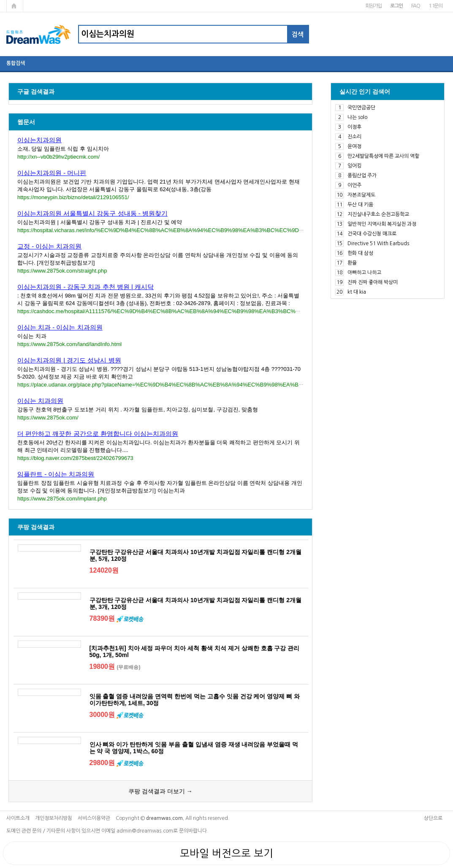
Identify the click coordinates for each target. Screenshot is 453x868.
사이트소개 (18, 818)
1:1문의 (435, 6)
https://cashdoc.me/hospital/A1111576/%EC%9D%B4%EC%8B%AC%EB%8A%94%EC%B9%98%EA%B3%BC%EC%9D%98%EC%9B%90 (189, 311)
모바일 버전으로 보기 (226, 853)
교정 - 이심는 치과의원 (50, 246)
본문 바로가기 (0, 0)
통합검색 (16, 63)
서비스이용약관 (94, 818)
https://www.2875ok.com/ (48, 418)
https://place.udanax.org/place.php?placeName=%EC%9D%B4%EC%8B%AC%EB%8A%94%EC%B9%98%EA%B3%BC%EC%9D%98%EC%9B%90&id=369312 (216, 385)
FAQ (416, 6)
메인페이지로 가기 (15, 6)
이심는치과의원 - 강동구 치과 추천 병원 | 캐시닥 (85, 287)
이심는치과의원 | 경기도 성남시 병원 (69, 360)
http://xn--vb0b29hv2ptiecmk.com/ (58, 157)
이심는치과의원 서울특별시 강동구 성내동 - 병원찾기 (92, 213)
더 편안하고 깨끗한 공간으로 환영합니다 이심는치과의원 (98, 434)
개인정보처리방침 (54, 818)
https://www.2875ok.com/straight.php (62, 271)
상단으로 (433, 818)
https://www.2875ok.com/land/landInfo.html (69, 344)
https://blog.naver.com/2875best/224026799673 (75, 458)
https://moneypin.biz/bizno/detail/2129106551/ (73, 197)
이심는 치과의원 (40, 401)
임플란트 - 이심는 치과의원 (56, 474)
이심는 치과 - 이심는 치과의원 (60, 327)
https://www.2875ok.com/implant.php (62, 499)
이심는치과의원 (39, 140)
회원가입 (373, 6)
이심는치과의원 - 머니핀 (52, 173)
